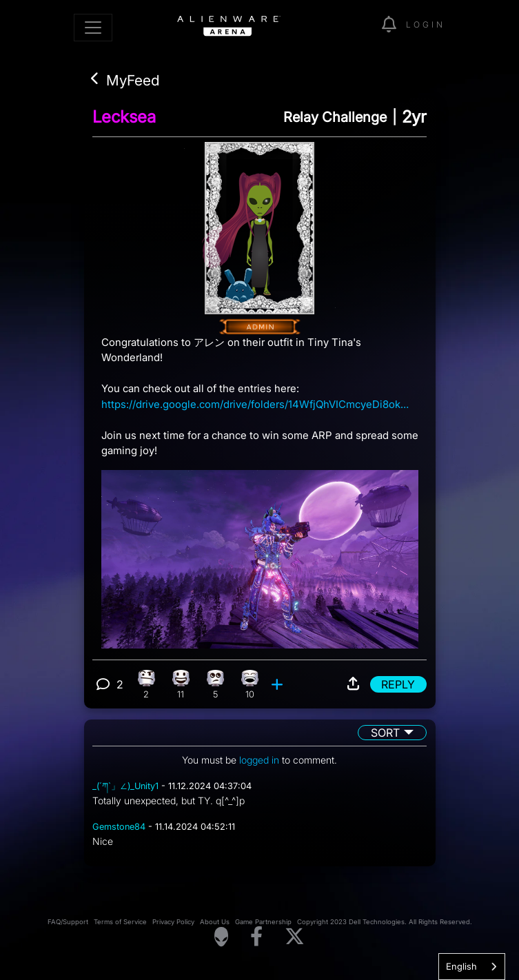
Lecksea (124, 117)
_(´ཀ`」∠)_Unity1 (125, 786)
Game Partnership (263, 922)
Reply (398, 684)
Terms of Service (120, 922)
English (461, 966)
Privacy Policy (173, 922)
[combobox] (472, 967)
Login (426, 24)
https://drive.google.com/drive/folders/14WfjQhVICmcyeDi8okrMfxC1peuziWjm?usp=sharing (256, 404)
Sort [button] (385, 733)
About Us (215, 922)
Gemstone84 (119, 827)
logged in (259, 760)
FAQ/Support (68, 922)
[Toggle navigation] (93, 28)
